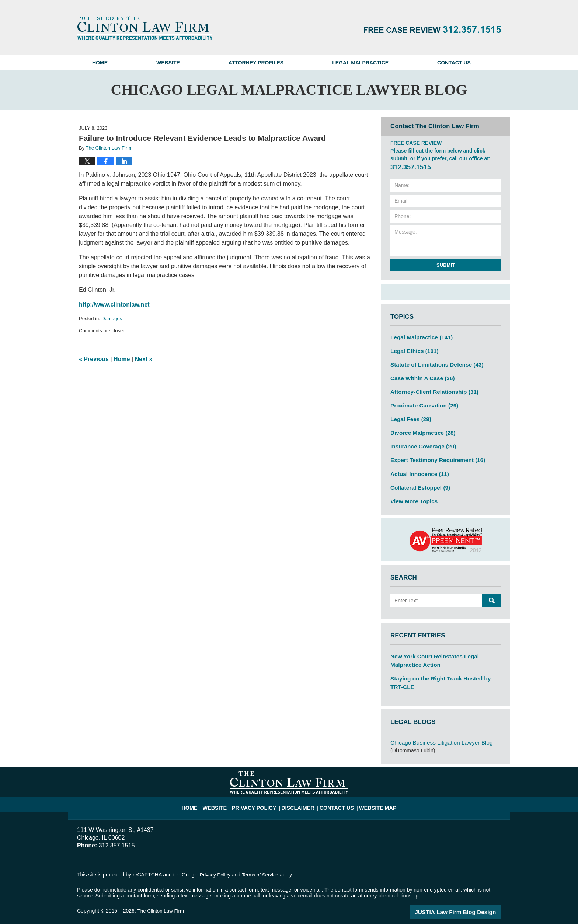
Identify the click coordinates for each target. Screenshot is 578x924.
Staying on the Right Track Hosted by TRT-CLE (443, 670)
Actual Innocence (417, 466)
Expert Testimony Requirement (434, 453)
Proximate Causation (421, 401)
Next (144, 359)
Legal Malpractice (360, 63)
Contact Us (454, 63)
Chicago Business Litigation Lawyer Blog (437, 729)
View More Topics (412, 491)
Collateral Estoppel (418, 479)
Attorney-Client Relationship (431, 388)
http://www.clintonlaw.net (114, 304)
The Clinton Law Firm (162, 897)
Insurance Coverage (420, 440)
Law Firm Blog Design (466, 898)
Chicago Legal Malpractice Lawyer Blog (145, 28)
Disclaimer (299, 791)
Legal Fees (409, 414)
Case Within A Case (420, 375)
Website (168, 63)
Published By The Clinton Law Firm (432, 29)
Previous (94, 359)
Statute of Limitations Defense (433, 363)
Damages (112, 318)
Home (100, 63)
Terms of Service (262, 861)
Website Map (372, 791)
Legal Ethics (412, 350)
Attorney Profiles (256, 63)
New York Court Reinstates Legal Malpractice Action (446, 650)
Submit (446, 265)
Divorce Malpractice (420, 427)
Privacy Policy (260, 791)
